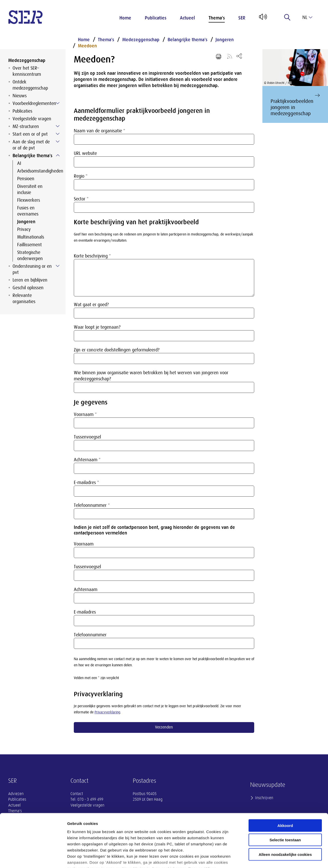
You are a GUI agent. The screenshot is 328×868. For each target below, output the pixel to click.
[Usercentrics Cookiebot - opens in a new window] (33, 858)
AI (19, 163)
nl (307, 17)
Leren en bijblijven (30, 280)
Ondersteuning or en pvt (32, 269)
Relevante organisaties (24, 298)
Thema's (217, 18)
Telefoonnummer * (92, 505)
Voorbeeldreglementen (34, 103)
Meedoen (87, 46)
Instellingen (276, 858)
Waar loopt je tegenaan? (97, 327)
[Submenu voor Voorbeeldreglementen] (58, 103)
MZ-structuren (26, 126)
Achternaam (86, 590)
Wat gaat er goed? (91, 305)
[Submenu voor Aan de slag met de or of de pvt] (58, 142)
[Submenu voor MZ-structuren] (58, 126)
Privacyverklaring (107, 712)
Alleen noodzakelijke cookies (285, 818)
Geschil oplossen (28, 288)
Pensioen (26, 179)
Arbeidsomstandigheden (37, 171)
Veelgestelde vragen (32, 119)
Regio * (81, 176)
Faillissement (29, 245)
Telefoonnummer (90, 635)
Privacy (24, 229)
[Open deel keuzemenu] (239, 56)
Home (125, 18)
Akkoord (285, 789)
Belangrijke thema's (32, 156)
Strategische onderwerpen (30, 255)
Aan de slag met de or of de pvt (31, 145)
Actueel (187, 18)
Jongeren (26, 222)
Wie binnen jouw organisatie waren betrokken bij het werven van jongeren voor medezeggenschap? (151, 376)
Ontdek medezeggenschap (30, 85)
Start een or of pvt (30, 134)
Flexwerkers (29, 200)
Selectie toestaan (285, 803)
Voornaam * (85, 414)
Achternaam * (87, 460)
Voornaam (84, 544)
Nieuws (20, 96)
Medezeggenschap (27, 60)
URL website (85, 153)
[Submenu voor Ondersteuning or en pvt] (58, 266)
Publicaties (156, 18)
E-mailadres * (86, 483)
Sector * (81, 199)
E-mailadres (85, 612)
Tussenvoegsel (87, 437)
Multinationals (31, 237)
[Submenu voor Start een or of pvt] (58, 134)
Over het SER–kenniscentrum (27, 71)
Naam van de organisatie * (100, 131)
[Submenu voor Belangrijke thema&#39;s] (58, 155)
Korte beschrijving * (92, 256)
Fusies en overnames (28, 211)
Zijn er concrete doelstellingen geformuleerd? (117, 350)
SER (242, 18)
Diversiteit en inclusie (30, 189)
